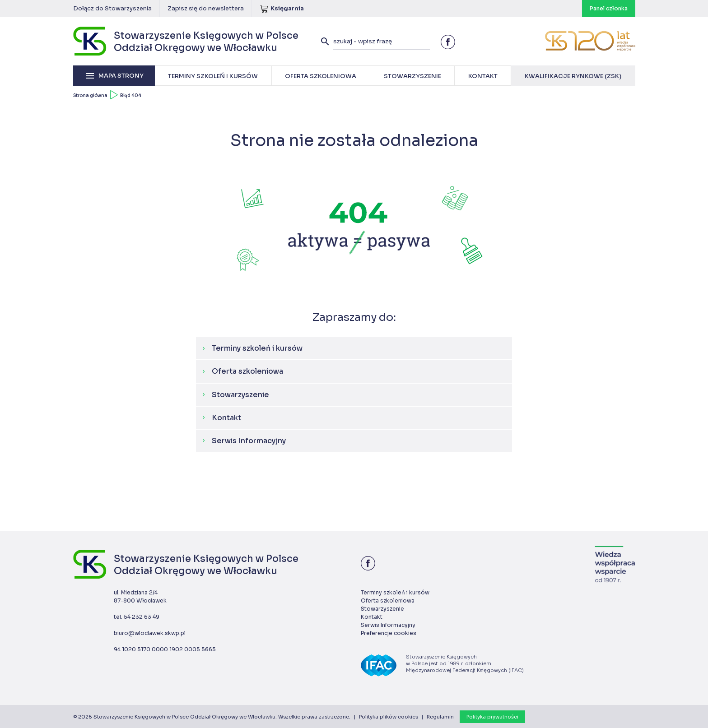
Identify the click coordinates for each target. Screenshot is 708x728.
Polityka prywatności (492, 717)
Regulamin (440, 717)
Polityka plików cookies (389, 717)
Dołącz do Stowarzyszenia (112, 8)
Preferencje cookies (389, 633)
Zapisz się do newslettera (206, 8)
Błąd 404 (131, 95)
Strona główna (90, 95)
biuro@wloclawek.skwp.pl (150, 633)
